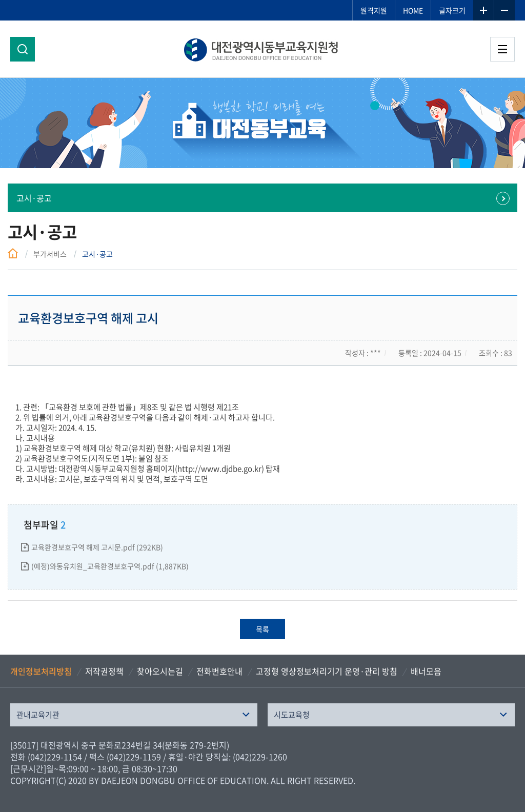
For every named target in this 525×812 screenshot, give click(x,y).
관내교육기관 (38, 715)
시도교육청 (292, 715)
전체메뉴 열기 (502, 49)
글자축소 (504, 10)
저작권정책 (104, 671)
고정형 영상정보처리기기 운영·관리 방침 (327, 671)
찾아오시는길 (160, 671)
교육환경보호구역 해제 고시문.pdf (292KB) (97, 547)
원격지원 (374, 10)
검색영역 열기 (23, 49)
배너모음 (426, 671)
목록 (262, 629)
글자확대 (483, 10)
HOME (413, 10)
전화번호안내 (219, 671)
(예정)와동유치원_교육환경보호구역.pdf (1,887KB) (110, 566)
